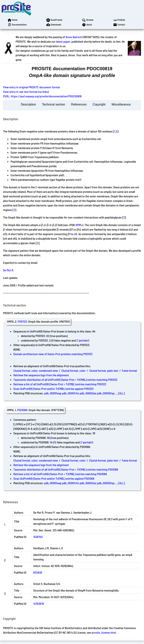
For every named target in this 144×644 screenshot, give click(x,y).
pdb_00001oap (53, 393)
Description (28, 104)
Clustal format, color (74, 370)
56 (48, 438)
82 (48, 336)
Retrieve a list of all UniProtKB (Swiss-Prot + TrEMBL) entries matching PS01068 (60, 474)
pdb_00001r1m (70, 393)
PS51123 (22, 321)
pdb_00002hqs (106, 393)
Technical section (53, 104)
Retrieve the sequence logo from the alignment (41, 375)
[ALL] (122, 393)
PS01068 (22, 410)
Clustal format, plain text (104, 370)
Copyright (99, 104)
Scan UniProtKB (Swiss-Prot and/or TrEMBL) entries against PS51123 (53, 389)
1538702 (38, 537)
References (79, 104)
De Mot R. (9, 270)
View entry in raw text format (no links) (26, 92)
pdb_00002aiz (88, 393)
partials (83, 340)
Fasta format (129, 370)
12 (55, 442)
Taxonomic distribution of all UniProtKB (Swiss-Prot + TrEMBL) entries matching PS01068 (66, 469)
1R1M (78, 225)
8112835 (38, 572)
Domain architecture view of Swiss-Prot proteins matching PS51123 (53, 354)
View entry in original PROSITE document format (31, 87)
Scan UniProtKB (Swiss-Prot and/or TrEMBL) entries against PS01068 (54, 478)
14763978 (39, 604)
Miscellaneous (121, 104)
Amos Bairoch (74, 37)
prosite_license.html (104, 632)
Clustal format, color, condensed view (36, 370)
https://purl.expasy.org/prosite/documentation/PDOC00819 (46, 96)
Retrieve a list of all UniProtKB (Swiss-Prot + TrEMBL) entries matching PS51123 (60, 384)
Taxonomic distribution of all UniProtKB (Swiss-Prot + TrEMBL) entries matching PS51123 (65, 380)
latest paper (63, 41)
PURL (6, 96)
